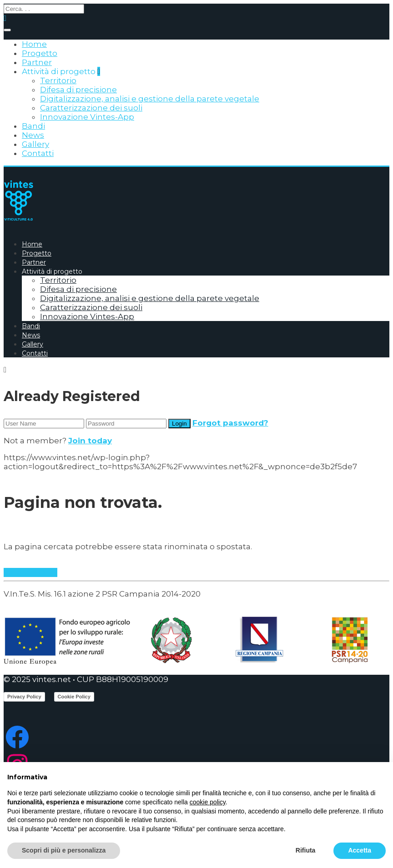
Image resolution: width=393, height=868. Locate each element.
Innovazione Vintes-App (87, 117)
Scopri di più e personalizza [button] (64, 850)
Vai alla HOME (30, 572)
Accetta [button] (360, 850)
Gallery (35, 144)
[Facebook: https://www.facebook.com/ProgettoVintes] (196, 737)
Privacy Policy (24, 697)
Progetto (40, 53)
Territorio (58, 80)
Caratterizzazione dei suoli (91, 108)
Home (34, 44)
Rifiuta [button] (306, 850)
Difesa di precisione (78, 90)
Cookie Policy (74, 697)
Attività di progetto (59, 71)
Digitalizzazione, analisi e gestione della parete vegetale (150, 99)
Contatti (38, 153)
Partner (37, 62)
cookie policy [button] (208, 802)
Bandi (33, 126)
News (33, 135)
